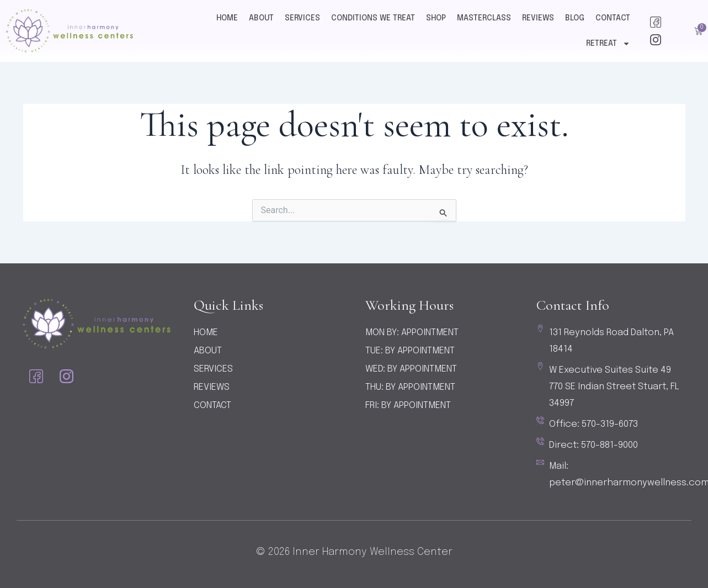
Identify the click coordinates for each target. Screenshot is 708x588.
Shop (436, 18)
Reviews (538, 18)
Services (302, 18)
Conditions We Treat (373, 18)
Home (227, 18)
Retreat (608, 44)
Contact (613, 18)
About (261, 18)
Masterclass (484, 18)
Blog (575, 18)
